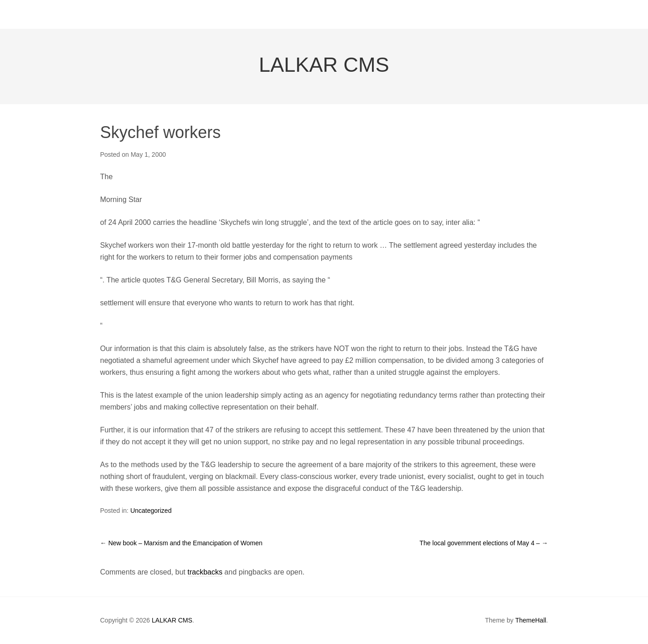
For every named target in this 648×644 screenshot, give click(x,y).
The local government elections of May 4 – (484, 543)
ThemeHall (531, 620)
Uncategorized (151, 511)
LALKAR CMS (324, 65)
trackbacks (205, 572)
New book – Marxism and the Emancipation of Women (181, 543)
